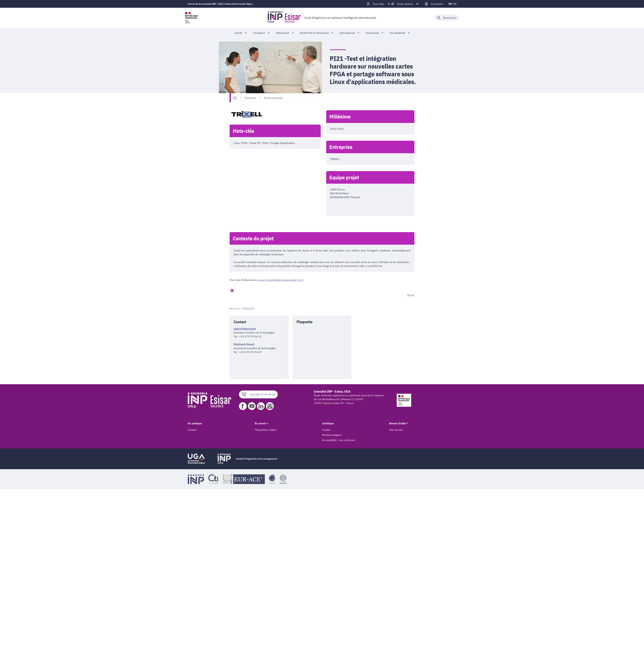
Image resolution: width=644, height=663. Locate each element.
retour (411, 295)
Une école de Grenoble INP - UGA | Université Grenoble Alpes (220, 4)
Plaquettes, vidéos (266, 430)
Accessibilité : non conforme (338, 440)
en (455, 4)
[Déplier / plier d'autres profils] (379, 4)
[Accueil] (235, 98)
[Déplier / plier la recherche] (447, 18)
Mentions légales (332, 435)
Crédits (326, 430)
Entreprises (250, 98)
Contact (192, 430)
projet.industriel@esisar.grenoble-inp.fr (281, 280)
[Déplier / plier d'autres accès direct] (405, 4)
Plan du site (396, 430)
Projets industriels (273, 98)
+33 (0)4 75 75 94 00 (258, 394)
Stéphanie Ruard (244, 344)
